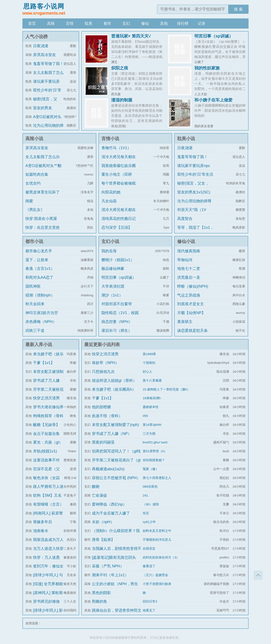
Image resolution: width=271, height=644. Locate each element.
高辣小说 (34, 139)
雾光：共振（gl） (48, 442)
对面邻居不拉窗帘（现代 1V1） (117, 308)
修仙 (145, 23)
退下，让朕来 (37, 260)
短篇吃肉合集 (37, 174)
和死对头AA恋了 (39, 277)
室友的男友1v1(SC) (194, 192)
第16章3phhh (152, 425)
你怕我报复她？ (154, 460)
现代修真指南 (189, 251)
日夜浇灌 (41, 46)
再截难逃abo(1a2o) (108, 469)
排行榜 (183, 23)
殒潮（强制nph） (40, 295)
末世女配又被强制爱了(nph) (115, 425)
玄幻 (126, 23)
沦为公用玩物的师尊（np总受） (194, 205)
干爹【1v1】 (44, 363)
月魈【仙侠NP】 (191, 313)
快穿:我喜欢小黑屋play (41, 222)
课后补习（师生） (117, 331)
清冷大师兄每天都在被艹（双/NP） (119, 214)
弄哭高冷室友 (44, 55)
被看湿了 (149, 566)
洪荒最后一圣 (189, 277)
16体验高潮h (152, 398)
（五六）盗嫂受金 (155, 575)
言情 (70, 23)
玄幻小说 (110, 241)
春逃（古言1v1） (40, 269)
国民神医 (33, 286)
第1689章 (149, 354)
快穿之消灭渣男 (46, 398)
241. (146, 495)
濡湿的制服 (122, 100)
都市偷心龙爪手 (39, 251)
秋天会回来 (35, 304)
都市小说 (34, 241)
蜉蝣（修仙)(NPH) (193, 286)
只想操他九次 (103, 372)
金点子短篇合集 (46, 434)
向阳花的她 (111, 192)
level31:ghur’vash (155, 442)
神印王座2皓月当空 (42, 313)
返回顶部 (258, 575)
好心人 (147, 372)
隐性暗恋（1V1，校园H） (120, 317)
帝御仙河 (185, 260)
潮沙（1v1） (112, 295)
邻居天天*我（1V (192, 210)
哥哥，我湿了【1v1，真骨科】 (196, 231)
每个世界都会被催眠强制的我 (119, 187)
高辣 (51, 23)
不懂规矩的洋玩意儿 (157, 540)
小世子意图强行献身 (157, 584)
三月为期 (149, 434)
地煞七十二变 (189, 269)
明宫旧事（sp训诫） (214, 36)
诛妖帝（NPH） (105, 363)
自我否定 (149, 548)
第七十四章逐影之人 (157, 478)
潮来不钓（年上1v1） (110, 575)
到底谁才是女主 (191, 304)
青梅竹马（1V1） (116, 148)
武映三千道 (35, 331)
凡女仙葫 (109, 201)
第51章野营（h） (155, 451)
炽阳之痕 (120, 68)
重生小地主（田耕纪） (117, 178)
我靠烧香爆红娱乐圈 (119, 166)
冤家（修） (151, 469)
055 (145, 416)
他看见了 (149, 610)
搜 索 (238, 9)
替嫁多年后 (43, 522)
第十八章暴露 (152, 380)
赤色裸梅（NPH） (41, 322)
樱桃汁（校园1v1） (118, 260)
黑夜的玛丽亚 (103, 442)
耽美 (88, 23)
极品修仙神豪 (113, 269)
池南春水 (41, 531)
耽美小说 (186, 139)
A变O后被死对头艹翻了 (43, 170)
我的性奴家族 (207, 68)
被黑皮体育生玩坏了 (43, 192)
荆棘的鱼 (100, 601)
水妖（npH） (103, 522)
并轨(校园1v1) (45, 451)
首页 (32, 23)
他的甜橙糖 (101, 407)
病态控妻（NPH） (117, 322)
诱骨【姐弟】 (103, 540)
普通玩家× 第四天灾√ (131, 36)
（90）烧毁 (151, 504)
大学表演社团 (113, 286)
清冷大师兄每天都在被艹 (119, 161)
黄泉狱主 (185, 322)
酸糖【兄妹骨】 (46, 425)
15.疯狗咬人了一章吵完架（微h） (166, 389)
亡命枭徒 (100, 495)
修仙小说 (186, 241)
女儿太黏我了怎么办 (43, 157)
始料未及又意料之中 (157, 531)
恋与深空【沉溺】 (117, 228)
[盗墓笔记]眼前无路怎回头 (114, 557)
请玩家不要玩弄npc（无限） (194, 170)
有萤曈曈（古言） (48, 504)
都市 (107, 23)
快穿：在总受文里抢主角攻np (43, 231)
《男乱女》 (35, 210)
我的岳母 (109, 251)
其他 (164, 23)
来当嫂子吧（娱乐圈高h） (114, 389)
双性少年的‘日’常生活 (195, 174)
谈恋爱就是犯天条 (192, 331)
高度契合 (185, 219)
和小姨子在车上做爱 (213, 100)
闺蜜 (29, 201)
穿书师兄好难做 (46, 601)
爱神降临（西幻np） (109, 504)
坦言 (146, 513)
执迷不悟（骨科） (107, 416)
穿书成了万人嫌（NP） (112, 434)
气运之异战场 (189, 295)
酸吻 (96, 487)
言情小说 (110, 139)
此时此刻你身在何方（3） (161, 557)
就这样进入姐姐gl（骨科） (114, 381)
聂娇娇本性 (151, 407)
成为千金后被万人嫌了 (111, 513)
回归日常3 (150, 601)
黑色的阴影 (101, 593)
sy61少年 (149, 522)
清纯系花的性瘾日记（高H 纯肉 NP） (119, 222)
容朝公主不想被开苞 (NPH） (116, 478)
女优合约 (33, 183)
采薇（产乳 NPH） (108, 566)
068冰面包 (150, 486)
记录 (202, 23)
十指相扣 (149, 363)
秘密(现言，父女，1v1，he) (193, 187)
